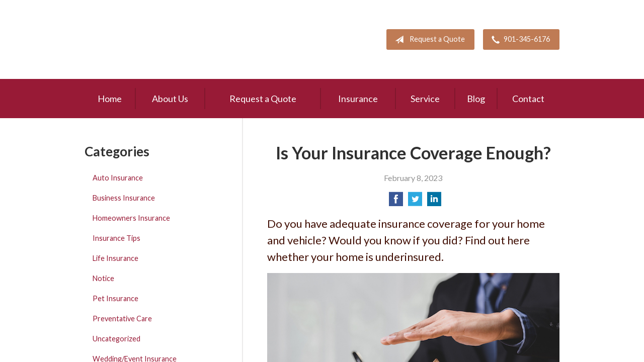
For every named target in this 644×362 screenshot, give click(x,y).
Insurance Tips (116, 238)
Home (110, 99)
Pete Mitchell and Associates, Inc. (143, 39)
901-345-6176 (519, 40)
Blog (476, 99)
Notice (103, 278)
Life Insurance (115, 258)
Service (425, 99)
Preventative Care (122, 319)
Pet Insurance (115, 298)
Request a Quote (428, 40)
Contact (528, 99)
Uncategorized (116, 339)
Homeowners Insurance (131, 218)
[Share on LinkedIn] (434, 202)
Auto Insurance (118, 178)
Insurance (358, 99)
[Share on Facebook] (396, 202)
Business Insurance (124, 198)
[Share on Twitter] (415, 202)
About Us (170, 99)
